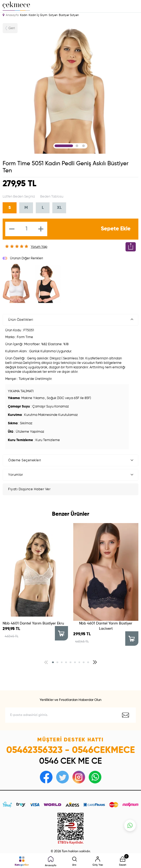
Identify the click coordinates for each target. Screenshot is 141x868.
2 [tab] (77, 146)
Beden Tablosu (52, 197)
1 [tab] (64, 146)
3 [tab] (83, 146)
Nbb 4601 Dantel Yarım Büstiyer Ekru (33, 623)
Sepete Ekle (116, 229)
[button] (53, 662)
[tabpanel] (70, 87)
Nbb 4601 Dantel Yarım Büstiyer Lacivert (106, 626)
